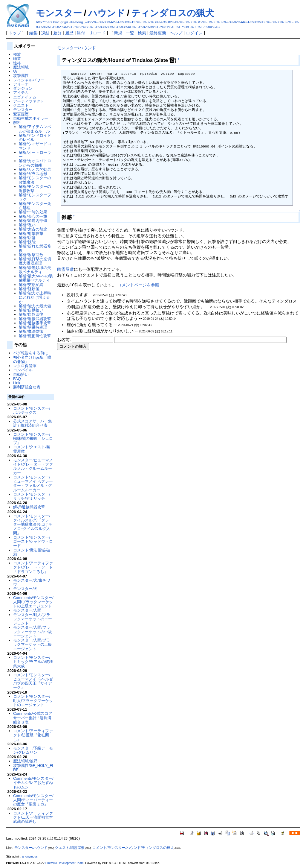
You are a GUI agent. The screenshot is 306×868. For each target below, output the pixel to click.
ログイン (194, 33)
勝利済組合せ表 (27, 387)
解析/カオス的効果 (35, 170)
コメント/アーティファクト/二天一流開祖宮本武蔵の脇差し (33, 817)
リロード (97, 33)
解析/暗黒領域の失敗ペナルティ (35, 270)
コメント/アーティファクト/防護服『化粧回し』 (33, 735)
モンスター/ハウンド (76, 48)
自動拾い (21, 374)
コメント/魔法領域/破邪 (32, 552)
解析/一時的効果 (33, 212)
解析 (17, 123)
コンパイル (23, 370)
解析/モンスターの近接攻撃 (35, 189)
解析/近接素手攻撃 (35, 323)
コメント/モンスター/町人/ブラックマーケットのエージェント (33, 701)
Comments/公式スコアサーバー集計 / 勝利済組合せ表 (33, 718)
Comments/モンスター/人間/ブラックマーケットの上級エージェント (33, 602)
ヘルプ (176, 33)
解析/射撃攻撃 (31, 234)
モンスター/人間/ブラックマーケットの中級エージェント (33, 632)
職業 (17, 58)
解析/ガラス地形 (33, 174)
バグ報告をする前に (31, 353)
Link (17, 383)
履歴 (69, 33)
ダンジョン (23, 88)
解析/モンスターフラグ (35, 197)
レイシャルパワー (29, 80)
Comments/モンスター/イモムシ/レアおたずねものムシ (33, 783)
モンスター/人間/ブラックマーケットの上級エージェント (33, 644)
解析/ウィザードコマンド (35, 146)
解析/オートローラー (35, 155)
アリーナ (21, 84)
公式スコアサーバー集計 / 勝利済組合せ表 (33, 423)
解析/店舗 (27, 238)
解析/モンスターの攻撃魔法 (35, 180)
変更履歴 (21, 114)
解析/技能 (27, 242)
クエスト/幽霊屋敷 (70, 848)
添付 (81, 33)
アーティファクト (29, 101)
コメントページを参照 (138, 285)
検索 (142, 33)
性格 (17, 63)
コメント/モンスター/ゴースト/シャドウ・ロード (33, 542)
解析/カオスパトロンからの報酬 (35, 163)
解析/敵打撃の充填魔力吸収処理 (35, 261)
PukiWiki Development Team (65, 863)
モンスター (59, 13)
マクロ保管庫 (25, 366)
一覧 (130, 33)
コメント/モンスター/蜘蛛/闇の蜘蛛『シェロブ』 (33, 439)
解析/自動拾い (31, 310)
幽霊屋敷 (65, 269)
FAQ (17, 379)
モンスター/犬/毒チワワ (32, 582)
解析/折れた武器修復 (35, 248)
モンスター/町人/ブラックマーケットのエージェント (33, 619)
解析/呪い (27, 225)
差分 (57, 33)
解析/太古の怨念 (33, 229)
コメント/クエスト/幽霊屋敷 (32, 449)
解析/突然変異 (31, 285)
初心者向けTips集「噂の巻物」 (32, 359)
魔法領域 (21, 67)
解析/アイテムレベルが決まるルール (35, 129)
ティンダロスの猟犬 (173, 13)
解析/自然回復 (31, 314)
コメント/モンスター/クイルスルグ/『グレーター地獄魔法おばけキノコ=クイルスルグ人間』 (33, 525)
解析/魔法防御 (31, 331)
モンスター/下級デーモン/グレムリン (33, 750)
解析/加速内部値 (33, 221)
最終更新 (158, 33)
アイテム (21, 93)
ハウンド (107, 13)
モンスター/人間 (27, 610)
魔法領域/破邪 (25, 761)
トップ (15, 33)
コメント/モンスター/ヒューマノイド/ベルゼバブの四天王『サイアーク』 (33, 681)
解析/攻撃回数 (31, 255)
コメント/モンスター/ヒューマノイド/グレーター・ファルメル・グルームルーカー (33, 484)
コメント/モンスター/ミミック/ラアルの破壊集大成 (33, 662)
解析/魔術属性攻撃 (35, 336)
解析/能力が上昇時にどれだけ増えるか (35, 297)
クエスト (21, 105)
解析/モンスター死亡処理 (35, 206)
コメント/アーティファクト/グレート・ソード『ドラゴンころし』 (33, 567)
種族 (17, 54)
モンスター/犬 (25, 589)
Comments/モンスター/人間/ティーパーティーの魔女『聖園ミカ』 (33, 800)
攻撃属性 (21, 76)
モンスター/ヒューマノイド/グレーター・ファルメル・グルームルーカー (33, 466)
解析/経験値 (29, 289)
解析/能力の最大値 (35, 306)
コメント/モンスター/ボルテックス (32, 410)
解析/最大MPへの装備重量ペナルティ (36, 278)
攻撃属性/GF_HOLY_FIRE (33, 768)
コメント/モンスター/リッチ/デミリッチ (32, 496)
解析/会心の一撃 (33, 216)
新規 (118, 33)
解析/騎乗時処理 (33, 327)
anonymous (30, 856)
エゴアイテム (25, 97)
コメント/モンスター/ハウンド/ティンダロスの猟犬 (133, 848)
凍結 (45, 33)
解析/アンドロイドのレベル (35, 137)
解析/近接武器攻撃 (35, 319)
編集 (33, 33)
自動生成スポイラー (31, 118)
